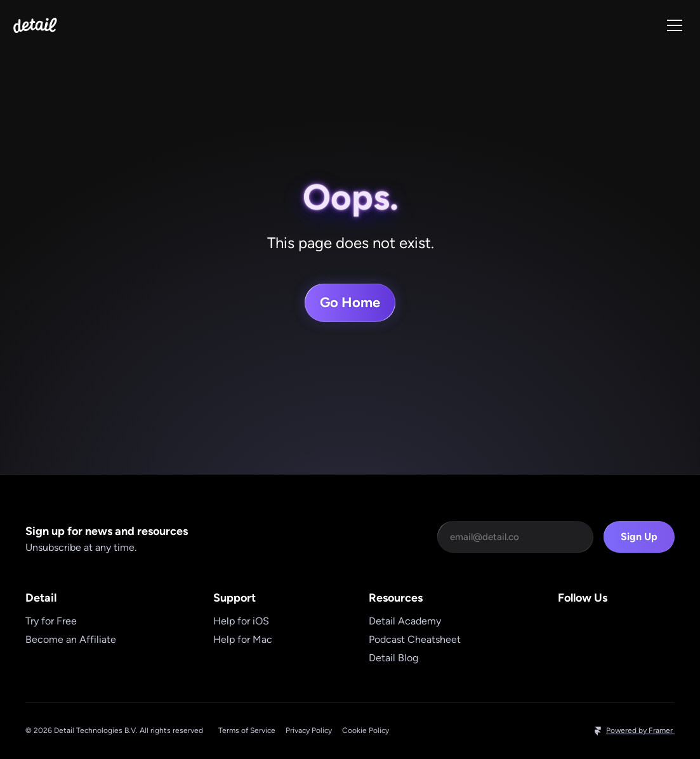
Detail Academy (405, 621)
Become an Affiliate (71, 639)
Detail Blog (393, 658)
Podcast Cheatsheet (415, 639)
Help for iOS (241, 621)
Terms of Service (247, 730)
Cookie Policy (366, 730)
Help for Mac (243, 639)
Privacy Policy (309, 730)
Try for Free (51, 621)
